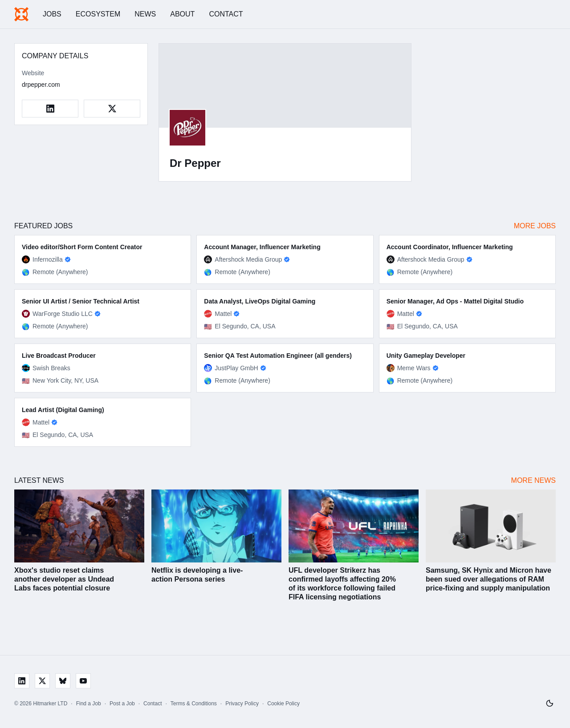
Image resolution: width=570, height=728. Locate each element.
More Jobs (535, 226)
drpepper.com (41, 85)
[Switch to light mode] (550, 704)
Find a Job (89, 704)
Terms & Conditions (194, 704)
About (182, 14)
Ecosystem (98, 14)
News (145, 14)
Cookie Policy (283, 704)
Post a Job (122, 704)
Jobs (52, 14)
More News (533, 480)
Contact (226, 14)
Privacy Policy (242, 704)
